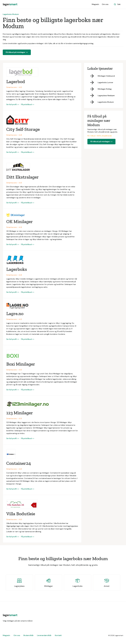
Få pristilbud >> (28, 104)
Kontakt (58, 635)
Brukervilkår (29, 635)
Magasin (95, 4)
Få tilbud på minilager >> (17, 52)
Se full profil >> (13, 104)
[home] (10, 4)
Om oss (105, 4)
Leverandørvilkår (44, 635)
